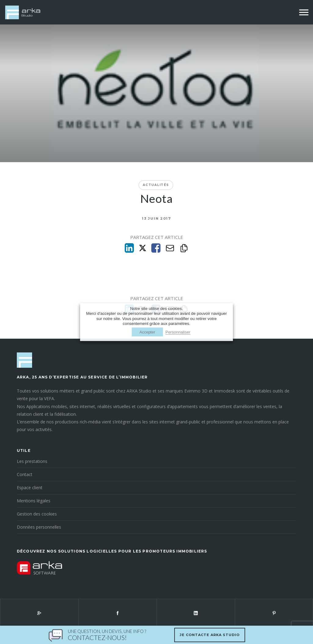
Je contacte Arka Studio (210, 635)
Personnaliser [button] (178, 332)
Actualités (156, 185)
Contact (25, 474)
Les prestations (32, 461)
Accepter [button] (147, 332)
